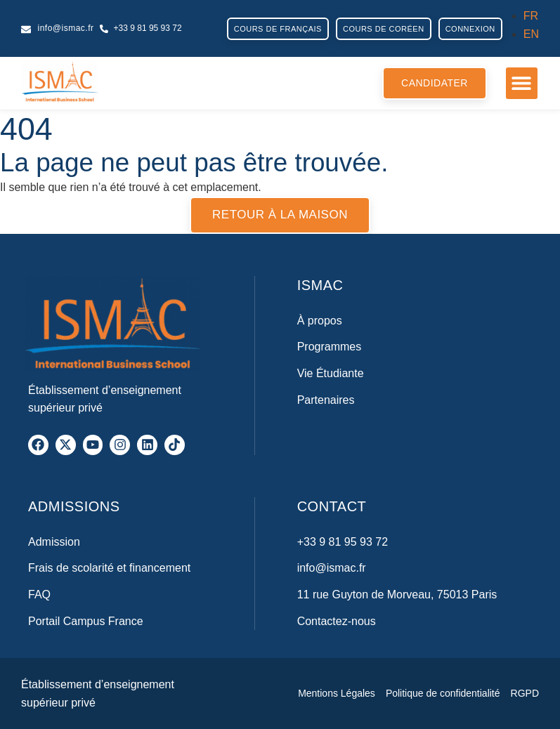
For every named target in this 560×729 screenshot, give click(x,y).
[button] (522, 83)
